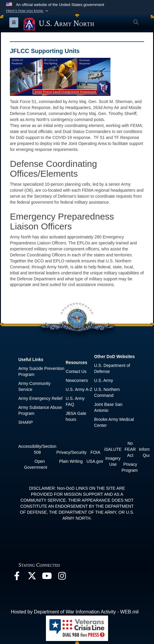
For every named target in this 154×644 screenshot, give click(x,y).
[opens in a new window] (17, 577)
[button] (28, 11)
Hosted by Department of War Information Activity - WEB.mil (75, 612)
